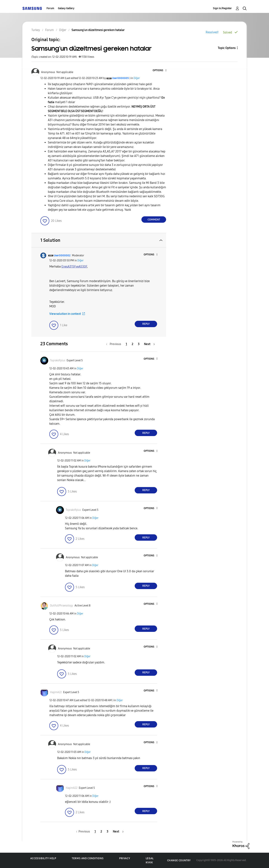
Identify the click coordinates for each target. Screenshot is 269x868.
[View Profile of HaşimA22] (56, 692)
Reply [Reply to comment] (146, 324)
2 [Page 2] (132, 344)
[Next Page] (149, 344)
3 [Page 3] (139, 344)
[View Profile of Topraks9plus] (58, 360)
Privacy (125, 858)
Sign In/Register (222, 8)
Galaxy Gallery (66, 8)
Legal (150, 858)
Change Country (179, 860)
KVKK (149, 862)
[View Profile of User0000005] (120, 78)
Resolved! (212, 32)
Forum (50, 8)
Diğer (137, 78)
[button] (160, 71)
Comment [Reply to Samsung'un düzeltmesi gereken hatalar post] (154, 220)
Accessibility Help (43, 858)
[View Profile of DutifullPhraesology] (62, 606)
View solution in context (65, 314)
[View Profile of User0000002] (62, 255)
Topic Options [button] (227, 48)
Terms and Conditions (88, 858)
